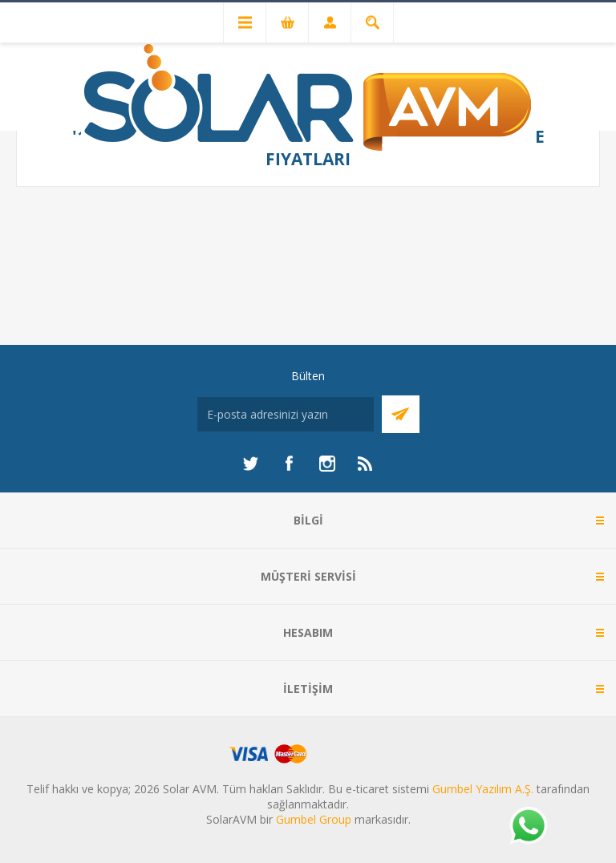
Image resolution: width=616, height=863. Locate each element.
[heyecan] (250, 464)
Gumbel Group (314, 819)
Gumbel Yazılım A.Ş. (483, 789)
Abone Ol (401, 414)
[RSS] (366, 464)
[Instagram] (327, 464)
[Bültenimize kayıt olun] (286, 414)
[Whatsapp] (528, 827)
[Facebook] (289, 464)
